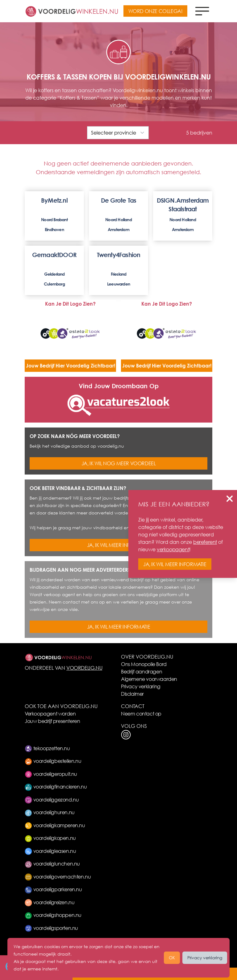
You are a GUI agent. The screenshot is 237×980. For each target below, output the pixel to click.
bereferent (205, 542)
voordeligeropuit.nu (51, 774)
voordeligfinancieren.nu (56, 787)
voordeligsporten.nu (51, 928)
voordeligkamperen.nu (55, 825)
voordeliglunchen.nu (52, 864)
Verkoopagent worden (50, 714)
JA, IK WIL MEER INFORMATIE (119, 545)
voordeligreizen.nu (50, 902)
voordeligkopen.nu (50, 838)
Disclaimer (132, 694)
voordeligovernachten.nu (58, 877)
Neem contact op (141, 714)
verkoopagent (173, 549)
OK (172, 958)
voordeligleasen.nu (50, 851)
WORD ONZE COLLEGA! (156, 11)
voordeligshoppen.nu (53, 915)
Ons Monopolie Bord (144, 664)
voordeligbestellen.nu (53, 761)
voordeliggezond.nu (52, 799)
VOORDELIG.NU (84, 668)
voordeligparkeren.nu (53, 889)
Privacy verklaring (141, 686)
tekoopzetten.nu (47, 748)
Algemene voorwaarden (149, 679)
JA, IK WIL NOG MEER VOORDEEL (119, 463)
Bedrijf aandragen (141, 671)
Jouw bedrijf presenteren (52, 721)
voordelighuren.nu (50, 812)
